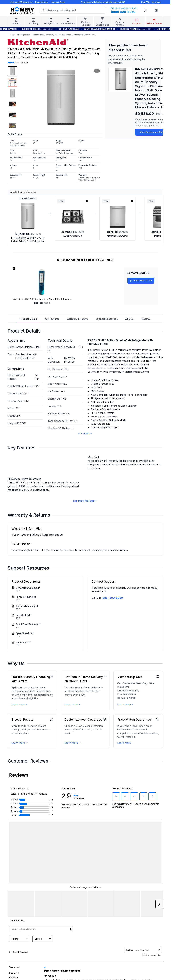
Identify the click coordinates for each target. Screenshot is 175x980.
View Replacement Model (154, 132)
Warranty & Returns (78, 319)
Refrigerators (39, 35)
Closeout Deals (58, 2)
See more (85, 434)
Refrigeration (24, 35)
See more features (85, 622)
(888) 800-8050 (112, 719)
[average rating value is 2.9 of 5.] (16, 63)
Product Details (29, 320)
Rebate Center (42, 2)
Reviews (146, 319)
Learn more (20, 826)
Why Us (129, 319)
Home (13, 35)
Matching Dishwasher (118, 236)
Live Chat (156, 2)
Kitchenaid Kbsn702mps (85, 35)
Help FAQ (145, 2)
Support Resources (107, 319)
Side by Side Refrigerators (59, 35)
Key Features (52, 319)
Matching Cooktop (73, 236)
